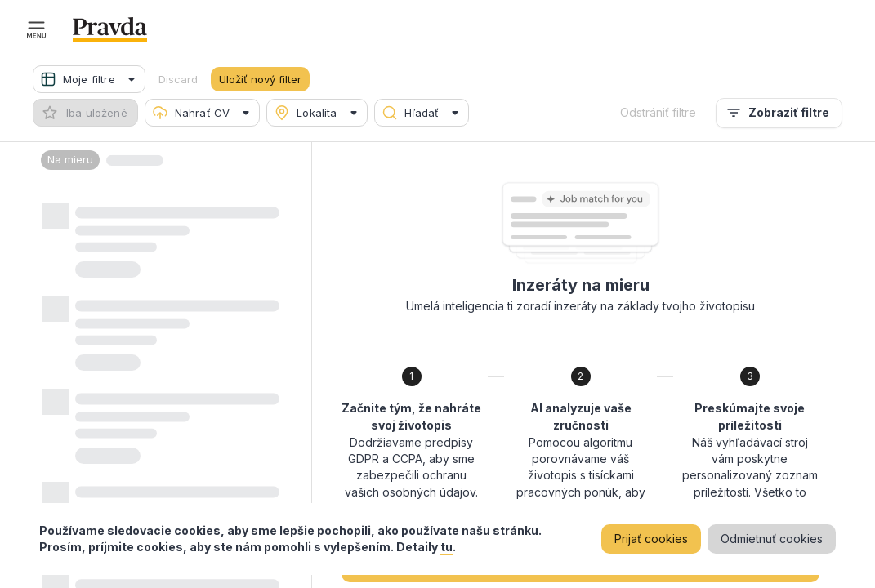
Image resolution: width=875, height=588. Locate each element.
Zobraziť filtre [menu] (779, 113)
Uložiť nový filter (260, 80)
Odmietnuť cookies (772, 539)
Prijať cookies (651, 539)
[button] (89, 79)
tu (446, 547)
